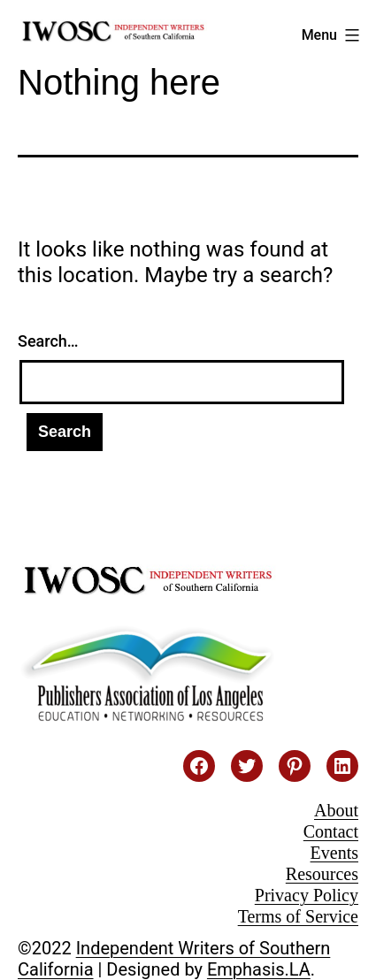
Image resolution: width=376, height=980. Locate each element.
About (336, 810)
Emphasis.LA (259, 969)
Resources (322, 874)
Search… (48, 341)
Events (334, 853)
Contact (331, 831)
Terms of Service (298, 916)
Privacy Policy (307, 895)
